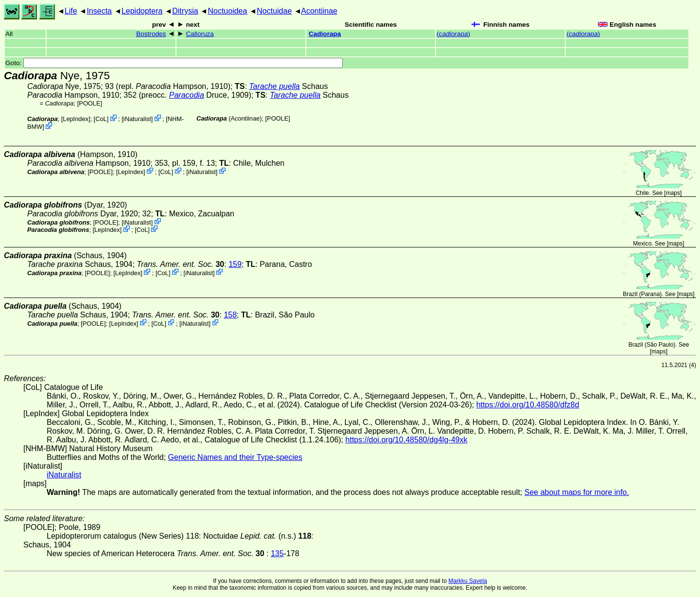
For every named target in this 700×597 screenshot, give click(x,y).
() (453, 34)
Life (71, 11)
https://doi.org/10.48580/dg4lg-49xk (407, 440)
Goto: (174, 63)
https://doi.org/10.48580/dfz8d (528, 405)
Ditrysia (185, 11)
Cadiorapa (325, 34)
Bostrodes (151, 34)
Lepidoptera (142, 11)
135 (277, 553)
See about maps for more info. (577, 492)
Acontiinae (319, 11)
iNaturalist (137, 119)
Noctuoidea (227, 11)
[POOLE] (90, 103)
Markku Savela (467, 581)
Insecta (99, 11)
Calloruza (200, 34)
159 (235, 264)
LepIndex (76, 119)
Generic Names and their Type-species (235, 457)
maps (673, 193)
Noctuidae (274, 11)
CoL (101, 119)
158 (230, 315)
